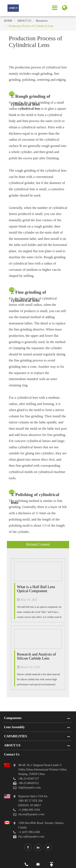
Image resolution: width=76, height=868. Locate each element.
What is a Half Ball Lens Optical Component (36, 589)
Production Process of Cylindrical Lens (31, 26)
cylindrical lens (29, 109)
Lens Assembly (14, 727)
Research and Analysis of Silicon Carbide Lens (37, 656)
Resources (42, 21)
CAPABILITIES (16, 736)
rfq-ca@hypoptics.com (31, 837)
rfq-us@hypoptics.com (31, 814)
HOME (8, 21)
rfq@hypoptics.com (29, 788)
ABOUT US (24, 21)
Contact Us (12, 754)
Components (13, 718)
